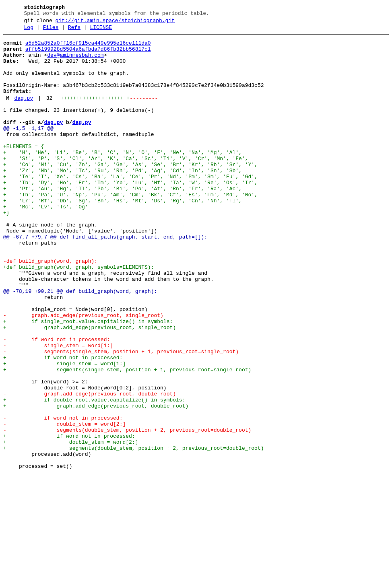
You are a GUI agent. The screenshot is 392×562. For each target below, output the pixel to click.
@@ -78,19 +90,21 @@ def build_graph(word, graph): (80, 343)
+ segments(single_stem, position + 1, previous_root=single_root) (127, 437)
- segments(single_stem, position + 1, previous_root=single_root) (121, 416)
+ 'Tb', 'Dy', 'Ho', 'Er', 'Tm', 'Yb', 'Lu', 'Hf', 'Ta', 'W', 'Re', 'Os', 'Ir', (130, 213)
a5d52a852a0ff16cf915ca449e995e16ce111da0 (88, 48)
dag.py (24, 114)
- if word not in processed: (57, 401)
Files (51, 31)
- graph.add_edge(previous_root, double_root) (90, 466)
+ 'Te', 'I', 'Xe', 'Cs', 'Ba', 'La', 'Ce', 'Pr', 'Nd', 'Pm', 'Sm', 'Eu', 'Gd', (130, 206)
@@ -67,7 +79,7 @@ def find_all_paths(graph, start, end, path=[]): (105, 278)
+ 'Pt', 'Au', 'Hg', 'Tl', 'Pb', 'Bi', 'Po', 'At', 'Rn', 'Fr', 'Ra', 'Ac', (123, 220)
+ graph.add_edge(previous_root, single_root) (90, 387)
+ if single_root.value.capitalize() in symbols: (88, 379)
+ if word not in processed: (63, 423)
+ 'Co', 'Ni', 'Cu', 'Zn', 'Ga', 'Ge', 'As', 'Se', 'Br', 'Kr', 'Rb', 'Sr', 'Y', (130, 191)
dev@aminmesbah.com (75, 62)
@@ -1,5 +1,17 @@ (28, 148)
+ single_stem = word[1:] (64, 430)
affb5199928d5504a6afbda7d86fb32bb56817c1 (88, 55)
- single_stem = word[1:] (58, 408)
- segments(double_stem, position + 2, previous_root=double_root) (127, 510)
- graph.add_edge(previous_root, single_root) (83, 372)
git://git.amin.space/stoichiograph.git (115, 23)
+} (6, 249)
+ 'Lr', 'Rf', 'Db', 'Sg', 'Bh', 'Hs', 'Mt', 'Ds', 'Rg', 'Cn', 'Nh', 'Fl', (123, 235)
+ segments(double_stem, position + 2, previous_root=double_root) (133, 531)
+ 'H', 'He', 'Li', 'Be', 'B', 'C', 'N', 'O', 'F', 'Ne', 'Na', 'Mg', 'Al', (123, 177)
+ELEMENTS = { (24, 169)
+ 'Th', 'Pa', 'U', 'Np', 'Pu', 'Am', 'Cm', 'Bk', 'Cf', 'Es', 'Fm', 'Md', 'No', (130, 227)
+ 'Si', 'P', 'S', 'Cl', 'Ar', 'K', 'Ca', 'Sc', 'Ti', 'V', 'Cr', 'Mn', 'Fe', (126, 184)
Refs (74, 31)
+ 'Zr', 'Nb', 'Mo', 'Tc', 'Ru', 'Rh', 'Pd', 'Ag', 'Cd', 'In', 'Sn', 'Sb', (123, 198)
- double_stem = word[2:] (64, 502)
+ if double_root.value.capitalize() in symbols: (94, 473)
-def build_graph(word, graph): (50, 307)
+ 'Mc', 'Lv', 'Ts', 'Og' (46, 242)
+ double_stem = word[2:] (71, 524)
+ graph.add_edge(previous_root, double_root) (96, 481)
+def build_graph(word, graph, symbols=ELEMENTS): (78, 314)
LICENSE (101, 31)
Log (29, 31)
